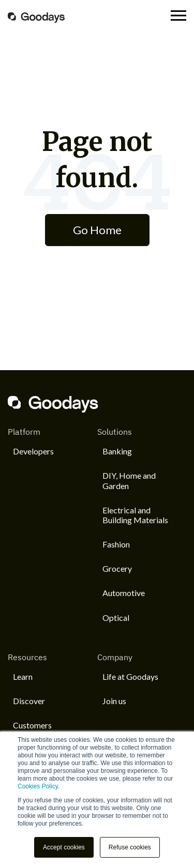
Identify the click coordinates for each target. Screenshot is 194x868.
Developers (33, 451)
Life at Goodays (130, 676)
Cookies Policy (38, 786)
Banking (117, 451)
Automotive (124, 593)
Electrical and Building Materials (135, 515)
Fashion (116, 544)
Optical (116, 618)
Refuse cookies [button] (130, 847)
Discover (29, 701)
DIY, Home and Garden (129, 480)
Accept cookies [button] (64, 847)
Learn (23, 676)
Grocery (117, 568)
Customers (32, 725)
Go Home (97, 230)
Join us (114, 701)
